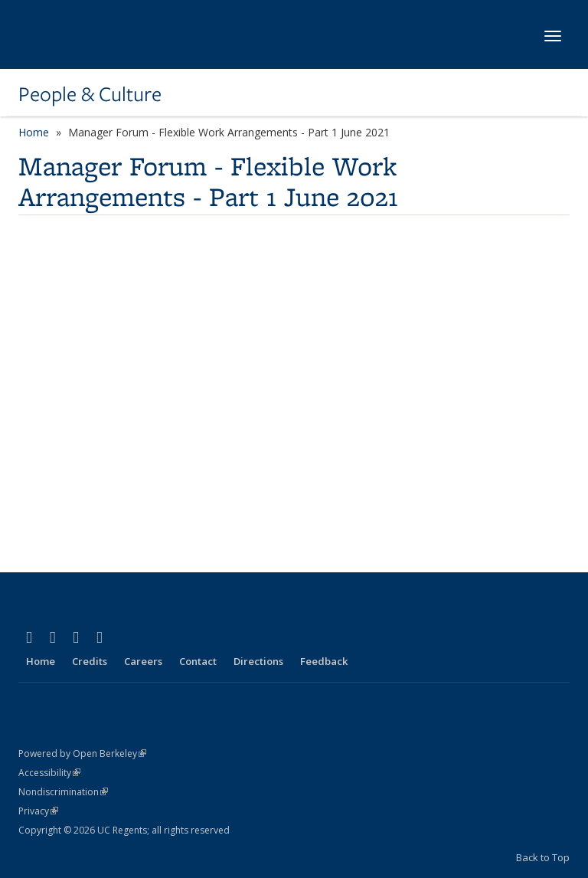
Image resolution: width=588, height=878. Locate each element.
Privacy (38, 811)
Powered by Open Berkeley (82, 754)
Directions (258, 661)
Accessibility (49, 773)
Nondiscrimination (63, 792)
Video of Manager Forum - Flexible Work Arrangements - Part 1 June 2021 (263, 388)
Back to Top (543, 857)
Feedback (324, 661)
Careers (143, 661)
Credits (90, 661)
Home (34, 132)
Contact (198, 661)
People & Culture (90, 94)
